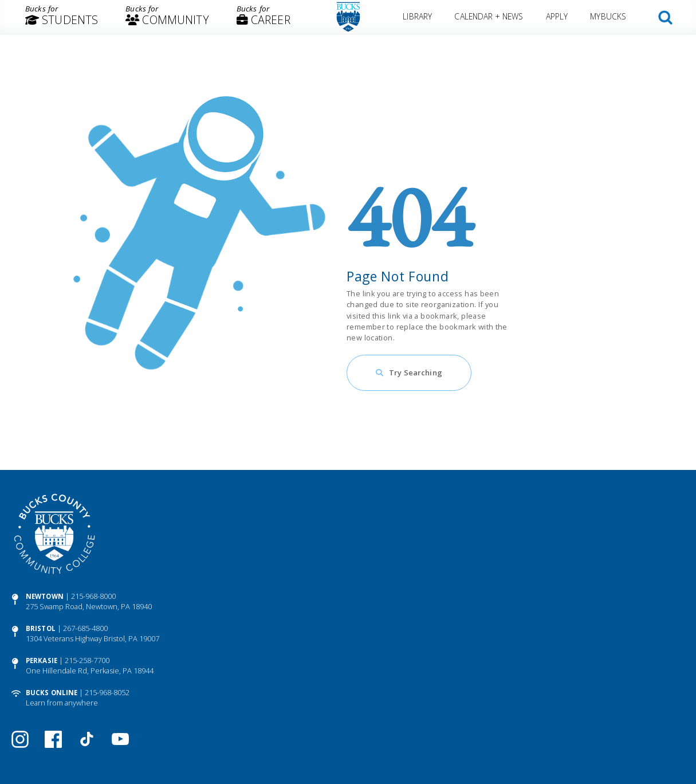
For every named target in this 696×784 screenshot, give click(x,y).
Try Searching (416, 373)
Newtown (45, 596)
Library (418, 16)
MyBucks (608, 16)
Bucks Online (52, 693)
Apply (557, 16)
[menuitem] (62, 17)
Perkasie (42, 660)
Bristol (41, 628)
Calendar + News (489, 16)
